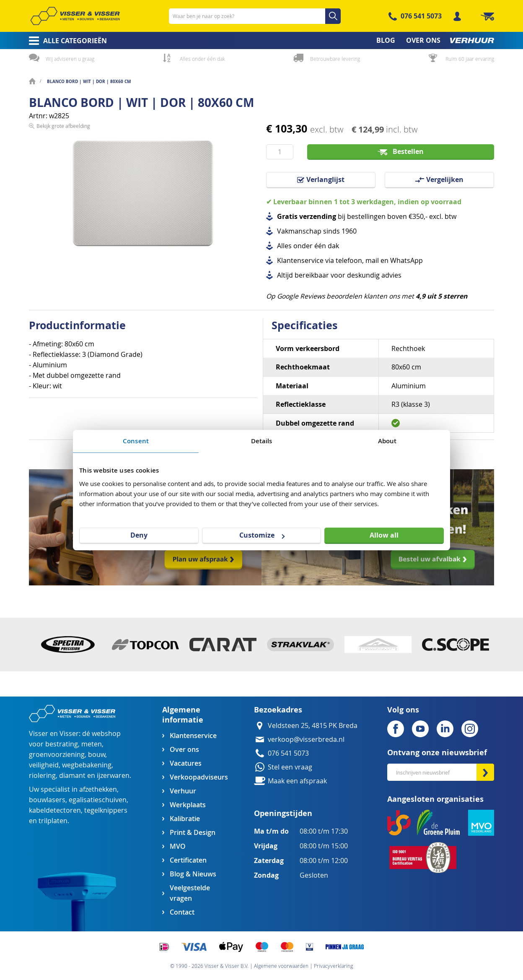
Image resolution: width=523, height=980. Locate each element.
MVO (178, 846)
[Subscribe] (485, 772)
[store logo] (75, 16)
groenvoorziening (57, 755)
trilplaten (53, 821)
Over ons (184, 750)
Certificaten (188, 860)
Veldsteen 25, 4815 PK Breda (313, 726)
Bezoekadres (278, 710)
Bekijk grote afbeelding (63, 271)
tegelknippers (106, 810)
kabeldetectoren (55, 810)
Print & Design (193, 833)
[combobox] (255, 16)
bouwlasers (47, 800)
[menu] (261, 40)
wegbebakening (87, 765)
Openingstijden (283, 813)
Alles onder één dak (202, 59)
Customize (262, 535)
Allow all (384, 535)
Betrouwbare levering (335, 59)
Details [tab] (262, 441)
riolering (42, 776)
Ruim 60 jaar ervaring (470, 59)
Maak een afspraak (297, 781)
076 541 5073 (421, 16)
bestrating (62, 744)
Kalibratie (185, 819)
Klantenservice (193, 736)
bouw (97, 755)
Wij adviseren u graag (70, 59)
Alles (284, 246)
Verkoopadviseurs (199, 777)
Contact (182, 912)
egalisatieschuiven (98, 800)
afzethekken (98, 789)
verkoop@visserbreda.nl (306, 740)
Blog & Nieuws (193, 874)
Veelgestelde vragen (190, 893)
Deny (139, 535)
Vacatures (186, 763)
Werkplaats (188, 805)
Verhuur (183, 791)
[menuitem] (65, 41)
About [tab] (387, 441)
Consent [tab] (136, 441)
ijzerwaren (113, 776)
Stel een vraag (290, 767)
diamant (72, 776)
